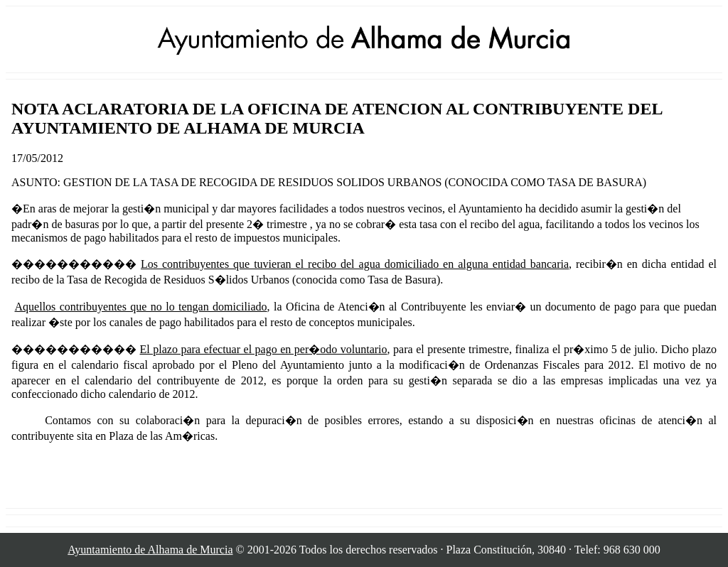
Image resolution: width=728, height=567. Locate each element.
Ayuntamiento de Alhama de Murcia (150, 550)
